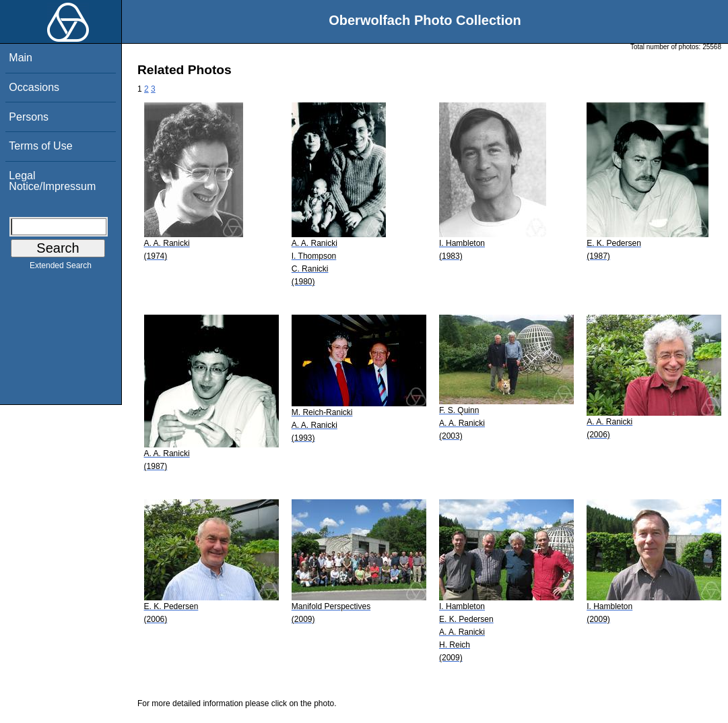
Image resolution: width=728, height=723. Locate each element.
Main (21, 58)
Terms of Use (40, 146)
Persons (29, 117)
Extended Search (61, 268)
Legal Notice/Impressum (52, 181)
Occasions (34, 87)
